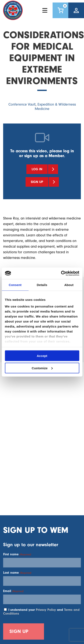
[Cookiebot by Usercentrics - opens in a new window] (61, 273)
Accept (42, 356)
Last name (17, 573)
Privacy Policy (46, 610)
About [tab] (69, 285)
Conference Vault (22, 104)
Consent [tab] (15, 285)
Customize (42, 368)
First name (17, 554)
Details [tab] (42, 285)
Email (13, 591)
